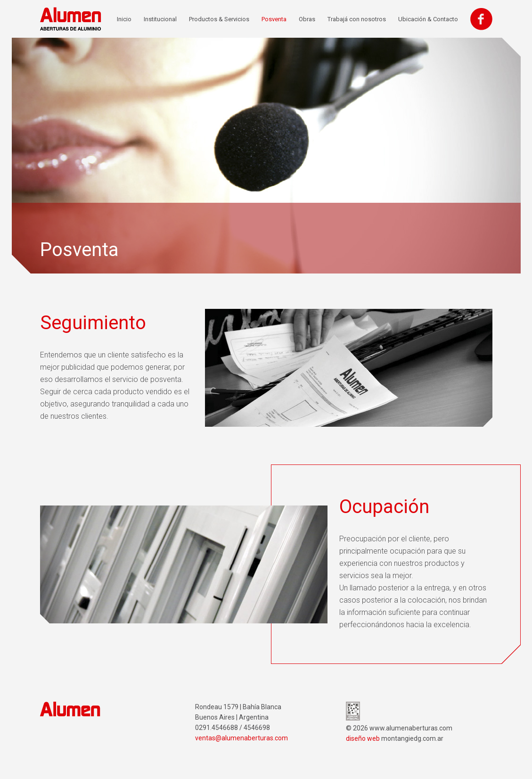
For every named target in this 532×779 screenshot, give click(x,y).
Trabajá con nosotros (357, 19)
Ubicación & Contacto (428, 19)
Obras (307, 19)
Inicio (124, 19)
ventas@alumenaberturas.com (241, 738)
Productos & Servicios (219, 19)
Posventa (274, 19)
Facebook (481, 19)
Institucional (160, 19)
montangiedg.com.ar (412, 738)
